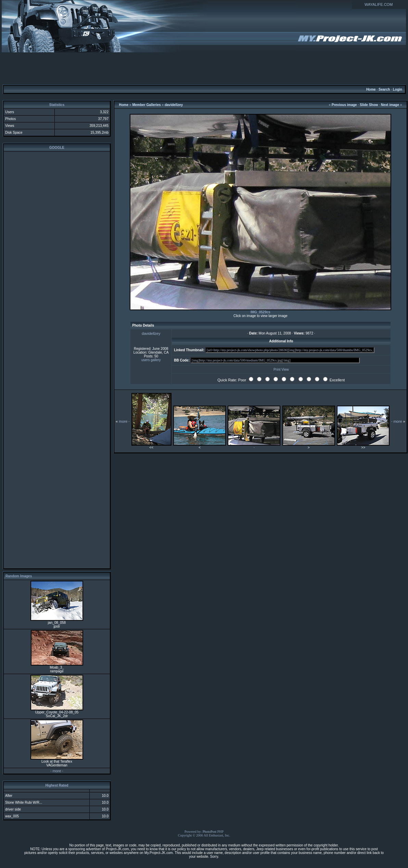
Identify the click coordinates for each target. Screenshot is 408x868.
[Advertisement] (204, 68)
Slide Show (369, 105)
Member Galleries (146, 105)
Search (384, 89)
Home (371, 89)
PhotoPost (210, 832)
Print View (281, 370)
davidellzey (174, 105)
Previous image (344, 105)
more (57, 771)
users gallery (151, 360)
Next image (390, 105)
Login (398, 89)
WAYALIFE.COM (379, 4)
